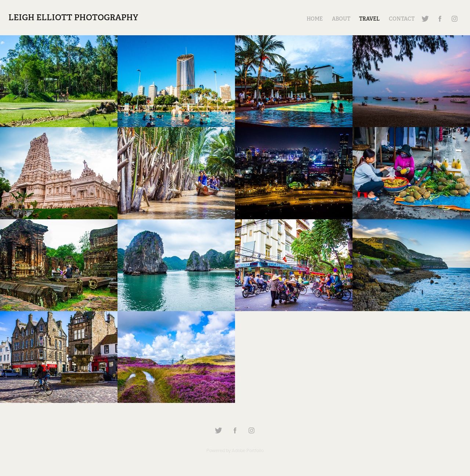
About (341, 19)
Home (315, 19)
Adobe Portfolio (248, 450)
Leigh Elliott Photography (73, 17)
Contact (402, 19)
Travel (369, 19)
